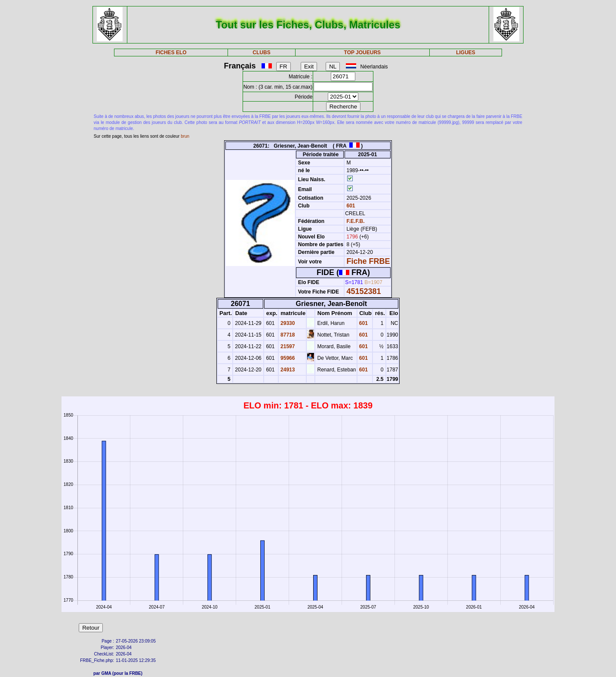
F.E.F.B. (356, 221)
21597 (287, 346)
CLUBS (261, 53)
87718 (287, 335)
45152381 (364, 291)
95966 (287, 358)
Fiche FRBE (368, 261)
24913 (287, 370)
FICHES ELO (171, 53)
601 (350, 206)
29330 (287, 323)
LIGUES (466, 53)
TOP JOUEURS (363, 53)
